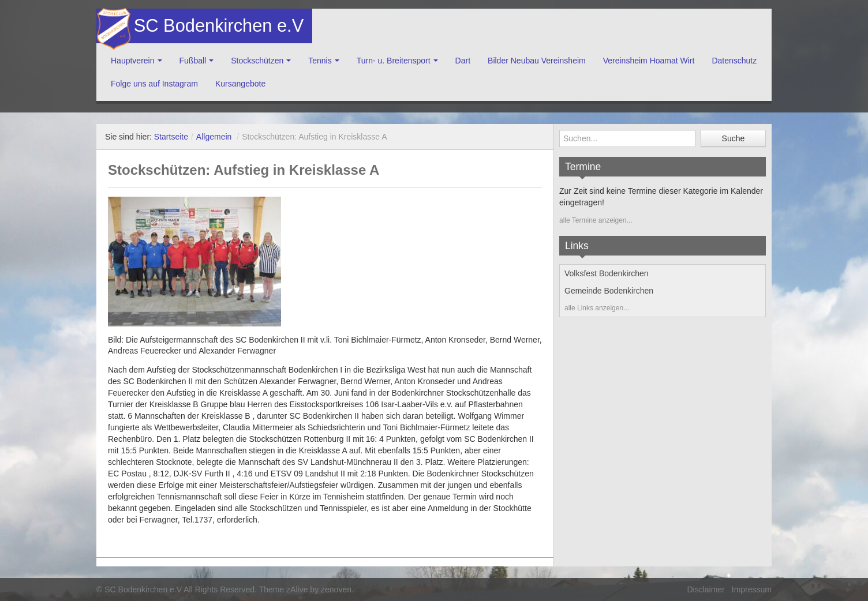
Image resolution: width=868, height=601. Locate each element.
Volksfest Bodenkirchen (607, 273)
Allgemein (214, 137)
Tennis (320, 61)
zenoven (336, 589)
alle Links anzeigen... (597, 308)
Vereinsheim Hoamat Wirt (649, 61)
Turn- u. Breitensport (394, 61)
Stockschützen (257, 61)
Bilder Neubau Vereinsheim (537, 61)
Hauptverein (133, 61)
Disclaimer (706, 589)
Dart (463, 61)
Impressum (752, 589)
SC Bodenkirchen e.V (218, 26)
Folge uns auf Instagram (154, 84)
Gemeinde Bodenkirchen (609, 291)
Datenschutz (734, 61)
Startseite (171, 137)
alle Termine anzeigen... (596, 220)
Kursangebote (240, 84)
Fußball (193, 61)
